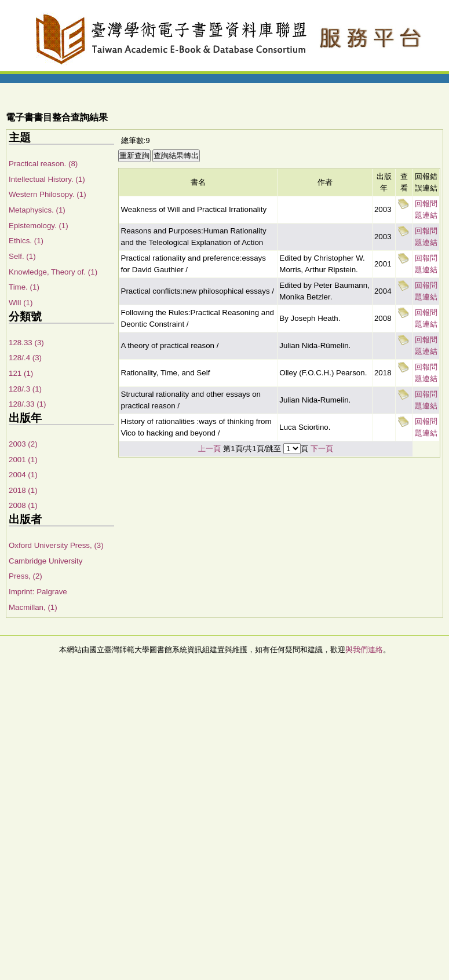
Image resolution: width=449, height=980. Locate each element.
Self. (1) (22, 256)
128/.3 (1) (25, 389)
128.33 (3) (26, 343)
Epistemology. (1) (39, 226)
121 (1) (21, 373)
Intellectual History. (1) (47, 179)
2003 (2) (23, 444)
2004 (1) (23, 475)
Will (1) (21, 303)
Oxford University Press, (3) (56, 545)
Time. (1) (24, 287)
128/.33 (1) (27, 404)
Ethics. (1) (26, 241)
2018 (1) (23, 490)
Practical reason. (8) (43, 164)
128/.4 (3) (25, 358)
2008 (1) (23, 505)
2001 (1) (23, 460)
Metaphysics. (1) (37, 210)
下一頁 (322, 449)
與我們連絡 (364, 650)
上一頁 (209, 449)
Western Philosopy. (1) (48, 194)
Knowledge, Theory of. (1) (53, 272)
